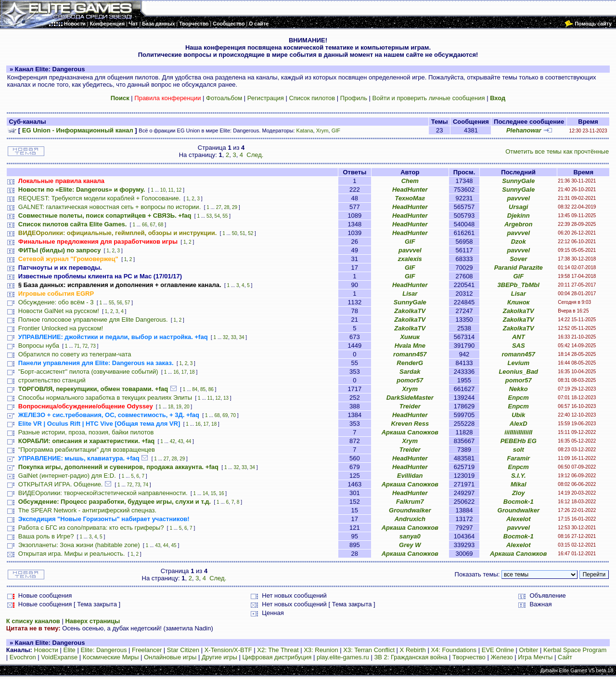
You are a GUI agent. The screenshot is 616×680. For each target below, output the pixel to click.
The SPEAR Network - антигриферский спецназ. (87, 510)
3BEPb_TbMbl (519, 285)
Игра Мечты (535, 657)
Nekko (519, 389)
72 (85, 346)
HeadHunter (410, 190)
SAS (519, 346)
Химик (410, 337)
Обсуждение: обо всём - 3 (56, 302)
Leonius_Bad (518, 372)
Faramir (518, 458)
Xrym (322, 131)
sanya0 (410, 536)
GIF (336, 131)
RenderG (410, 363)
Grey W (410, 545)
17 (184, 372)
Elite (69, 650)
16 (176, 372)
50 (235, 233)
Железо (501, 657)
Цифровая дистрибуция (277, 657)
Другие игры (219, 657)
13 (226, 398)
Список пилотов (312, 98)
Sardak (410, 372)
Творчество (469, 657)
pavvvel (518, 198)
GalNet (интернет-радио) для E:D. (67, 476)
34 (241, 337)
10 (163, 190)
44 (188, 441)
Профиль (354, 98)
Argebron (519, 224)
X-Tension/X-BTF (228, 650)
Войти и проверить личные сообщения (429, 98)
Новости (46, 650)
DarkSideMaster (410, 398)
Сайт (565, 657)
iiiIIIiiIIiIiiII (518, 432)
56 (120, 303)
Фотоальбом (224, 98)
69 (225, 415)
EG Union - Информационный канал (78, 130)
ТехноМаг (410, 198)
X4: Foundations (454, 650)
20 (186, 407)
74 (146, 485)
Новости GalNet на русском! (59, 311)
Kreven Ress (410, 424)
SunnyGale (518, 181)
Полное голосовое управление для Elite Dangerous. (93, 320)
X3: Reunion (321, 650)
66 (145, 225)
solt (519, 450)
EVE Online (498, 650)
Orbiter (529, 650)
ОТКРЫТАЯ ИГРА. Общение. (61, 484)
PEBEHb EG (519, 441)
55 (225, 216)
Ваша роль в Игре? (46, 536)
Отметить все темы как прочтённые (557, 151)
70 (233, 415)
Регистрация (266, 98)
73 (93, 346)
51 (242, 233)
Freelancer (147, 650)
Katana (305, 131)
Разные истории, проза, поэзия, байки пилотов (86, 432)
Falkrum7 (410, 502)
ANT (519, 337)
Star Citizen (183, 650)
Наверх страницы (92, 621)
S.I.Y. (519, 476)
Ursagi (518, 207)
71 (77, 346)
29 (235, 207)
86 (211, 389)
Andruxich (410, 519)
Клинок (518, 302)
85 (203, 389)
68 (160, 225)
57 (127, 303)
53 (209, 216)
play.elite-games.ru (343, 657)
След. (255, 155)
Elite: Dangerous (103, 650)
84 (195, 389)
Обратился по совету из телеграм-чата (75, 354)
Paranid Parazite (519, 268)
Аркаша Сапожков (410, 432)
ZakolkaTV (410, 311)
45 (174, 545)
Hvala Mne (410, 346)
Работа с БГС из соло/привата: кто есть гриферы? (91, 528)
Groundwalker (410, 510)
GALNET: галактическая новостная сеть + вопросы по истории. (109, 207)
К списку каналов (33, 621)
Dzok (519, 242)
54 (217, 216)
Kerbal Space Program (575, 650)
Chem (410, 181)
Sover (518, 259)
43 (180, 441)
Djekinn (519, 216)
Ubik (518, 415)
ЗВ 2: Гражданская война (411, 657)
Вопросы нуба (39, 346)
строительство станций (52, 380)
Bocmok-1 (519, 502)
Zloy (519, 493)
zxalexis (410, 259)
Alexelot (519, 519)
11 (171, 190)
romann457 (410, 354)
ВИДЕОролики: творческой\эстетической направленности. (103, 493)
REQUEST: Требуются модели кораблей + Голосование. (99, 198)
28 (226, 207)
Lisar (410, 294)
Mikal (519, 484)
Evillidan (410, 476)
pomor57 (410, 380)
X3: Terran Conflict (369, 650)
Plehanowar (524, 130)
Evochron (23, 657)
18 (192, 372)
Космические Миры (111, 657)
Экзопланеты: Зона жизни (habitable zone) (79, 545)
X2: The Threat (278, 650)
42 (173, 441)
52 (250, 233)
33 (234, 337)
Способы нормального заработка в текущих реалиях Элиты (105, 398)
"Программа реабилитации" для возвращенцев (87, 450)
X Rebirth (413, 650)
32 (225, 337)
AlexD (519, 424)
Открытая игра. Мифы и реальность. (72, 554)
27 (219, 207)
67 (153, 225)
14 (205, 493)
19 (179, 407)
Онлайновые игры (170, 657)
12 (179, 190)
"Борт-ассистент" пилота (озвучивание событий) (88, 372)
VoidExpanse (59, 657)
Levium (518, 363)
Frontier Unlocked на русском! (61, 328)
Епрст (519, 398)
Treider (410, 406)
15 (213, 493)
